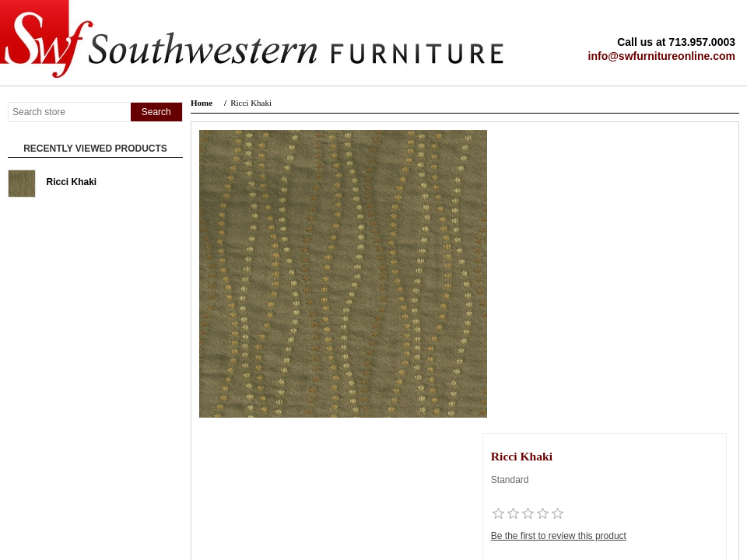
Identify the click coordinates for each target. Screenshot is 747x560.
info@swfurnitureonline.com (662, 56)
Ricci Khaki (72, 182)
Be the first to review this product (559, 536)
